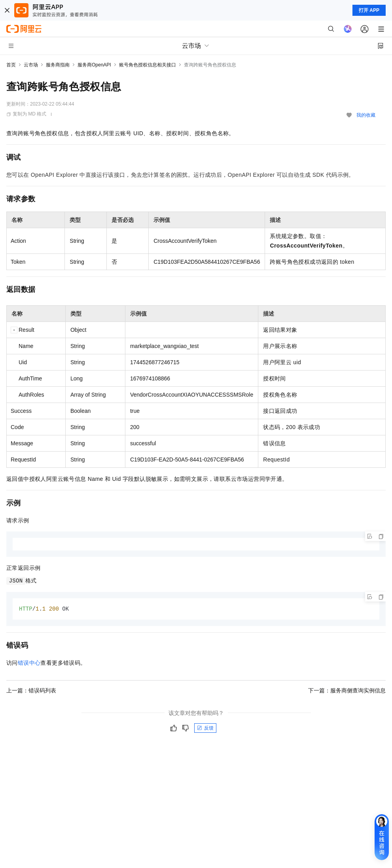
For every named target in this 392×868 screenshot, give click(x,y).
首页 (11, 65)
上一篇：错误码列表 (31, 691)
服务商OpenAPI (94, 65)
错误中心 (29, 663)
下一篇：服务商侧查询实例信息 (347, 691)
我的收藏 (366, 115)
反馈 (205, 728)
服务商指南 (58, 65)
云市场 (31, 65)
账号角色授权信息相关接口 (148, 65)
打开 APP (369, 10)
